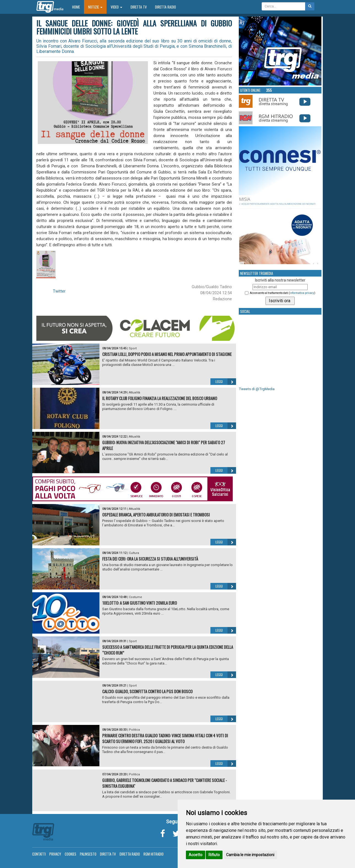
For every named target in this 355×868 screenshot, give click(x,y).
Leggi (226, 382)
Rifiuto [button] (214, 855)
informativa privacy (302, 293)
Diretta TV (139, 7)
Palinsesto (88, 854)
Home (78, 7)
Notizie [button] (95, 7)
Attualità (135, 393)
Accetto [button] (196, 855)
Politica (134, 730)
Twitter (59, 291)
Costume (136, 597)
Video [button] (116, 7)
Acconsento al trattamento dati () (283, 293)
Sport (133, 348)
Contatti (39, 854)
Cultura (134, 553)
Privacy (55, 854)
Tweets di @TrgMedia (257, 389)
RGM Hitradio (154, 854)
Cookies (71, 854)
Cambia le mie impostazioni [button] (250, 855)
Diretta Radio (166, 7)
